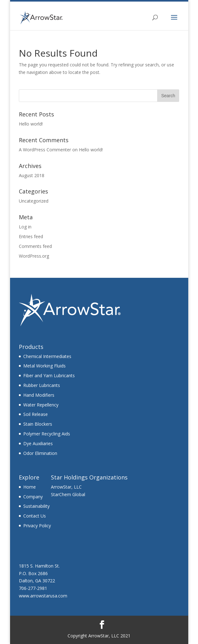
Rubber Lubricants (42, 385)
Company (33, 497)
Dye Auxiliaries (38, 443)
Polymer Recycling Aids (47, 434)
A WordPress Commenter (45, 150)
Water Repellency (41, 405)
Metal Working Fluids (44, 366)
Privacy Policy (37, 526)
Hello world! (31, 124)
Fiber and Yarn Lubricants (49, 375)
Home (30, 487)
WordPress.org (34, 256)
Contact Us (35, 516)
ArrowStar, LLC (66, 487)
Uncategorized (34, 201)
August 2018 (32, 175)
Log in (25, 227)
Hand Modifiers (39, 395)
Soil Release (36, 414)
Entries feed (31, 236)
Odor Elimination (40, 453)
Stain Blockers (38, 424)
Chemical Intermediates (47, 356)
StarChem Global (68, 494)
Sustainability (36, 506)
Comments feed (35, 246)
